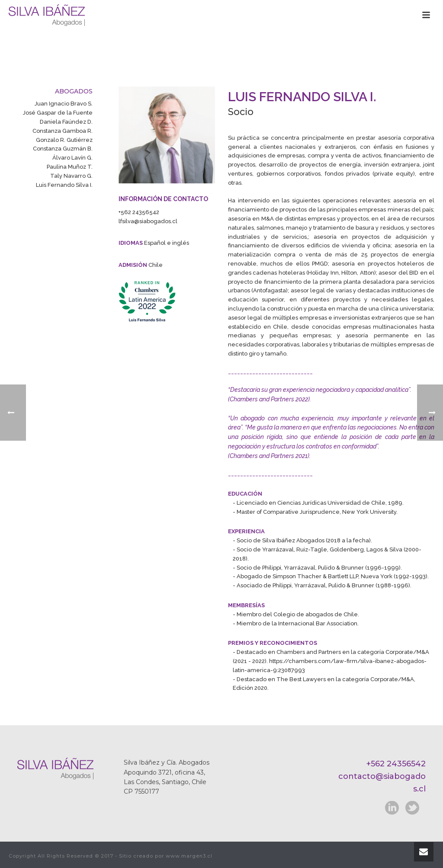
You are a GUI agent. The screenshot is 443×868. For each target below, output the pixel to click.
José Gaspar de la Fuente (58, 113)
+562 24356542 (139, 212)
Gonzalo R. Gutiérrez (64, 140)
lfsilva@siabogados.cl (148, 221)
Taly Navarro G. (71, 176)
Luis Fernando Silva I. (64, 185)
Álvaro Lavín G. (72, 158)
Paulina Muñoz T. (70, 167)
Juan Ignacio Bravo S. (64, 104)
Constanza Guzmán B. (63, 149)
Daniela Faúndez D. (66, 122)
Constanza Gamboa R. (63, 131)
